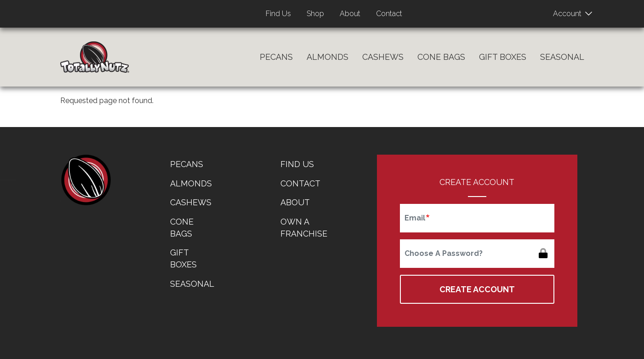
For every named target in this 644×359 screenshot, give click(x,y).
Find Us (278, 14)
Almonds (328, 57)
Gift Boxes (503, 57)
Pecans (276, 57)
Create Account (477, 289)
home (85, 180)
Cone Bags (441, 57)
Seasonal (562, 57)
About (350, 14)
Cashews (383, 57)
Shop (315, 14)
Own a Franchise (304, 228)
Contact (389, 14)
